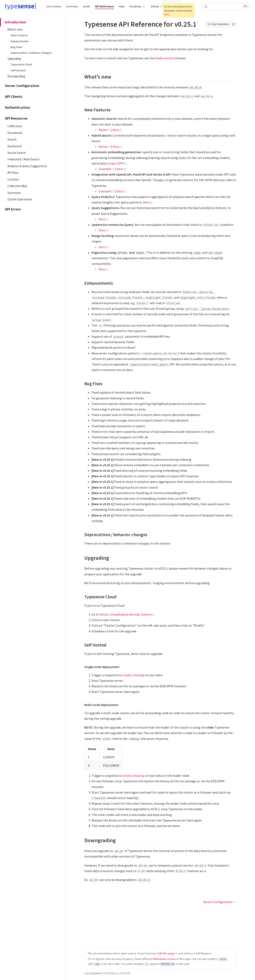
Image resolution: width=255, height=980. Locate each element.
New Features (19, 35)
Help (122, 6)
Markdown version (164, 959)
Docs (117, 130)
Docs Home (54, 6)
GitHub (157, 6)
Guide (86, 6)
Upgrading (14, 59)
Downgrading (16, 76)
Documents (15, 133)
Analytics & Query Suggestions (27, 166)
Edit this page (166, 953)
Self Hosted (18, 70)
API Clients (14, 97)
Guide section (165, 58)
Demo (105, 130)
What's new (15, 29)
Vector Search (17, 153)
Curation (13, 179)
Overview (72, 6)
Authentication (17, 107)
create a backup (134, 675)
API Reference (104, 6)
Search (12, 139)
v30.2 (167, 14)
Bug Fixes (17, 47)
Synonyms (14, 193)
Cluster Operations (20, 199)
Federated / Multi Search (23, 159)
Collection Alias (17, 186)
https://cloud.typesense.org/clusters (128, 614)
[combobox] (226, 7)
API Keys (13, 173)
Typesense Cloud (21, 64)
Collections (15, 126)
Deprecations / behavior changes (31, 53)
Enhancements (20, 41)
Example (107, 169)
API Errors (13, 209)
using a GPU (117, 163)
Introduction (15, 22)
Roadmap (137, 6)
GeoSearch (15, 146)
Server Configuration (22, 86)
